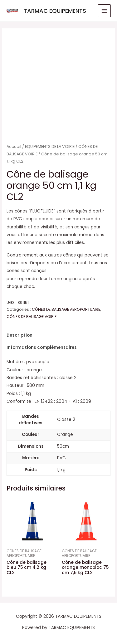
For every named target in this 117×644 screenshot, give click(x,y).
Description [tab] (19, 335)
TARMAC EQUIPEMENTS (55, 11)
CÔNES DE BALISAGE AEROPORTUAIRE (66, 309)
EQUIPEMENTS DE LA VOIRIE (50, 146)
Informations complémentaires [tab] (42, 347)
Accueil (14, 146)
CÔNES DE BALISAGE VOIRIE (32, 317)
